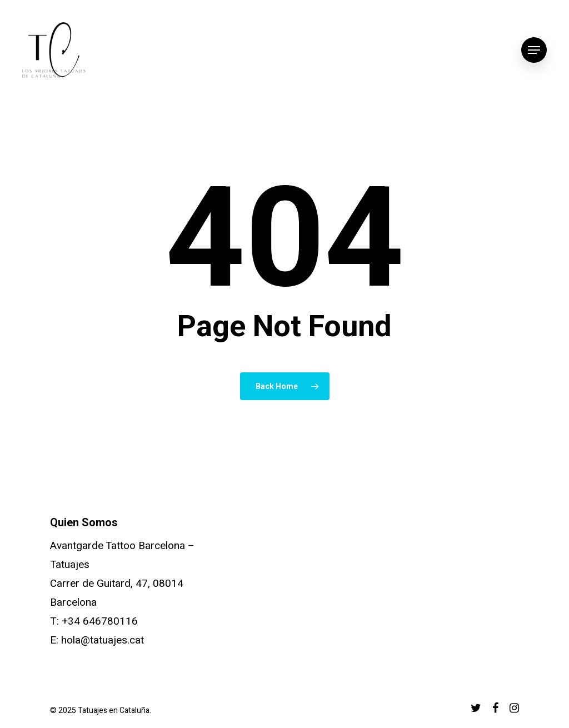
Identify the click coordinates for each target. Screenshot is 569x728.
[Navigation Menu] (534, 50)
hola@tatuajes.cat (103, 640)
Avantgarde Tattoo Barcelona (118, 546)
